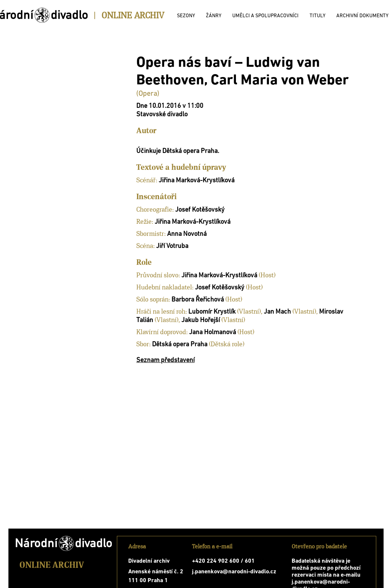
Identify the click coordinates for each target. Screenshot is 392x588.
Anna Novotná (187, 234)
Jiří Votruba (172, 246)
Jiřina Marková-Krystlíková (197, 181)
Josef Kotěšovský (200, 210)
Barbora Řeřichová (198, 300)
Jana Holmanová (212, 333)
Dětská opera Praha (180, 345)
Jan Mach (277, 312)
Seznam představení (165, 360)
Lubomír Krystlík (212, 312)
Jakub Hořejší (201, 320)
